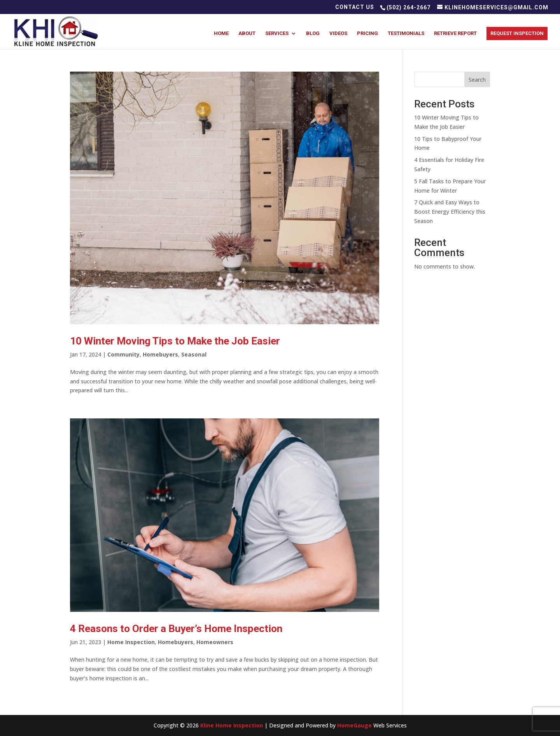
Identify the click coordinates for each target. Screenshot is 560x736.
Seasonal (194, 354)
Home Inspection (131, 642)
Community (123, 354)
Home (221, 33)
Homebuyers (160, 354)
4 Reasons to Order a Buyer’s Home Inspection (176, 629)
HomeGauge (354, 725)
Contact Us (355, 7)
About (247, 33)
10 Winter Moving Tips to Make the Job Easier (175, 341)
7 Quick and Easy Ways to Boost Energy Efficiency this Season (450, 212)
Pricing (367, 33)
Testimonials (406, 33)
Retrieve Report (455, 33)
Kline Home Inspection (232, 725)
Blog (313, 33)
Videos (338, 33)
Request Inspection (517, 33)
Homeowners (215, 642)
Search (477, 80)
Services (277, 33)
